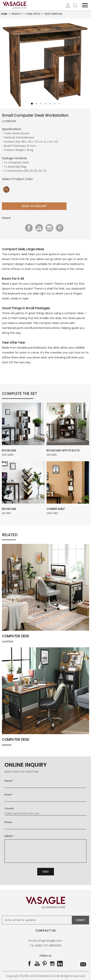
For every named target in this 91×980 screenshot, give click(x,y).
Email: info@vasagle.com (45, 940)
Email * (9, 794)
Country (9, 808)
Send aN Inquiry (34, 206)
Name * (9, 781)
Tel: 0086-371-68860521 (46, 945)
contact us (46, 930)
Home (4, 14)
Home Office (33, 14)
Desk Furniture (54, 14)
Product (17, 14)
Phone (8, 822)
